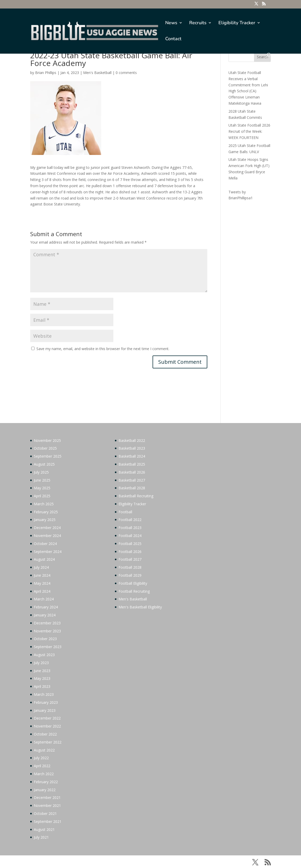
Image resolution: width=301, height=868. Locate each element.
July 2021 (41, 837)
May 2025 (42, 488)
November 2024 (47, 536)
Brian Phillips (46, 73)
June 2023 (42, 671)
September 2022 (48, 742)
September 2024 (48, 552)
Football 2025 (130, 544)
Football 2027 (130, 559)
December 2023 (47, 623)
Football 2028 (130, 567)
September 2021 (48, 821)
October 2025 (45, 448)
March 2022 (44, 774)
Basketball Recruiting (136, 496)
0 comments (126, 73)
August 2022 (44, 750)
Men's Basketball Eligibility (140, 607)
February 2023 (46, 702)
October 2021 (45, 813)
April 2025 (42, 496)
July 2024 (41, 567)
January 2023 (45, 710)
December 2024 (47, 528)
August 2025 (44, 464)
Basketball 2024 (132, 456)
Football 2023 (130, 528)
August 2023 (44, 655)
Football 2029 (130, 575)
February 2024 (46, 607)
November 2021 (47, 805)
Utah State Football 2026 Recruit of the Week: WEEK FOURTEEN (249, 131)
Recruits (198, 23)
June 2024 (42, 575)
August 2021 (44, 829)
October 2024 (45, 544)
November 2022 (47, 726)
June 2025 (42, 480)
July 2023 (41, 663)
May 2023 (42, 678)
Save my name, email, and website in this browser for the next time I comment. (103, 349)
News (171, 23)
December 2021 (47, 797)
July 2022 (41, 758)
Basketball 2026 (132, 472)
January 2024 (45, 615)
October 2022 (45, 734)
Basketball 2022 (132, 440)
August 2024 (44, 559)
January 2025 (45, 520)
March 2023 (44, 694)
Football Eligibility (133, 583)
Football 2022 (130, 520)
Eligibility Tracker (237, 23)
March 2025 (44, 504)
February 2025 (46, 512)
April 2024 (42, 591)
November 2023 (47, 631)
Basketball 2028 (132, 488)
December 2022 (47, 718)
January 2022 (45, 790)
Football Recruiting (134, 591)
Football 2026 (130, 552)
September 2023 (48, 647)
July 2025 (41, 472)
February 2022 (46, 782)
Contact (173, 39)
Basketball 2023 (132, 448)
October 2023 (45, 639)
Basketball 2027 (132, 480)
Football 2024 (130, 536)
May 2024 (42, 583)
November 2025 (47, 440)
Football (125, 512)
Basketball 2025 (132, 464)
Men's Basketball (97, 73)
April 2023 (42, 686)
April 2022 (42, 766)
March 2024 (44, 599)
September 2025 (48, 456)
